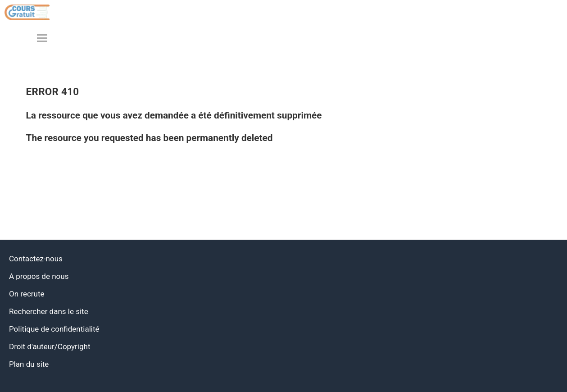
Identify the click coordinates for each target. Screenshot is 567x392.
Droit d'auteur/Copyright (50, 346)
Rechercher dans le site (49, 311)
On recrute (27, 294)
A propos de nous (39, 276)
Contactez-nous (36, 259)
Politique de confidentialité (54, 329)
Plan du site (29, 364)
